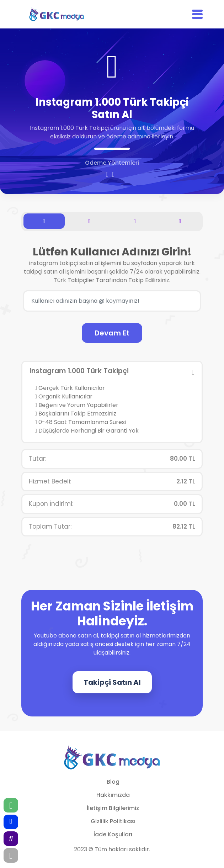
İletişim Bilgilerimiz (113, 808)
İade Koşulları (113, 834)
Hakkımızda (113, 795)
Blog (113, 782)
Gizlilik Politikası (113, 821)
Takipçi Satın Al (112, 682)
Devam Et (112, 333)
